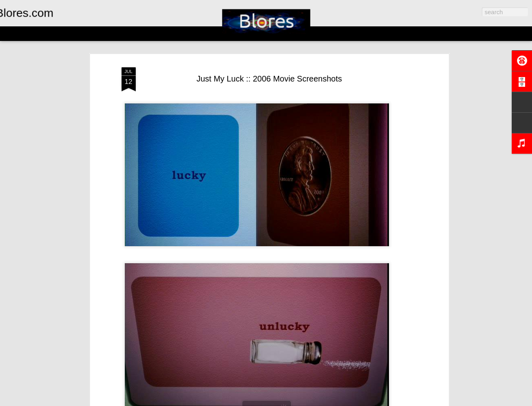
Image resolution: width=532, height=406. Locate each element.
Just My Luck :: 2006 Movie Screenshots (269, 79)
